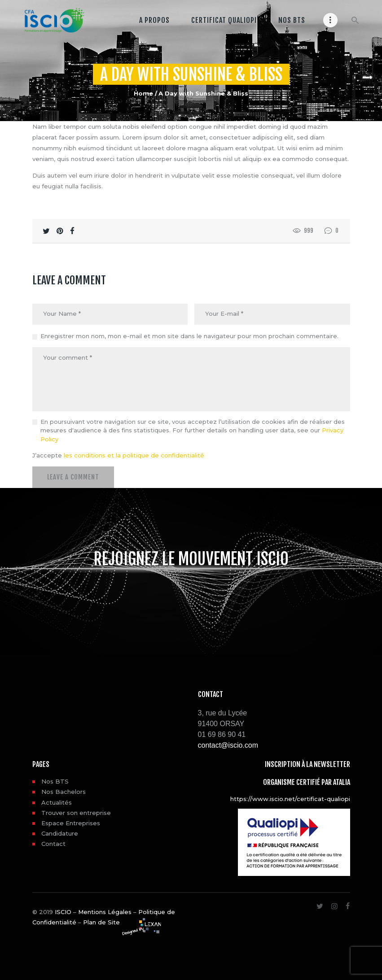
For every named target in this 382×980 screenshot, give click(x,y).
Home (143, 93)
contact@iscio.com (228, 745)
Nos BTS (55, 781)
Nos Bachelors (64, 791)
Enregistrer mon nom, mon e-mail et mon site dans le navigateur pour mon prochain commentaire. (189, 336)
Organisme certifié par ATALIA (307, 781)
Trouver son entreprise (76, 812)
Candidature (60, 833)
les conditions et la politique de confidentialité (134, 455)
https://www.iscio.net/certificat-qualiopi (290, 798)
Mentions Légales (105, 911)
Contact (53, 843)
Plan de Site (101, 922)
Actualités (57, 801)
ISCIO (63, 911)
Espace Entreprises (71, 823)
